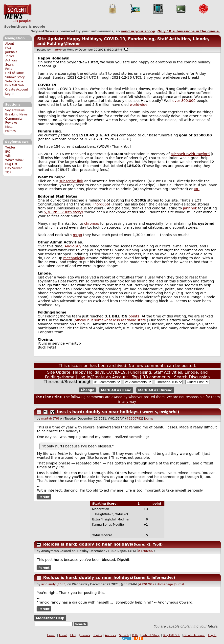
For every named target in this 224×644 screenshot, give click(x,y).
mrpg (78, 235)
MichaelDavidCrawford (190, 154)
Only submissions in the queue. (189, 31)
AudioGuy (73, 246)
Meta (9, 127)
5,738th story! (63, 212)
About (10, 44)
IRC (8, 152)
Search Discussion (192, 377)
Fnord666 (101, 204)
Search (10, 65)
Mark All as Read (116, 390)
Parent (44, 497)
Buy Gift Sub (14, 85)
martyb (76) (50, 419)
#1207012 (147, 584)
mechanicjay (74, 258)
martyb (57, 50)
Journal (149, 419)
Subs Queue (14, 81)
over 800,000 (184, 101)
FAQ (8, 48)
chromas (91, 223)
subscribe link (71, 181)
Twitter (10, 147)
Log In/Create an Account (103, 377)
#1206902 (146, 551)
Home (51, 635)
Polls (9, 69)
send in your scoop (138, 31)
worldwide (139, 105)
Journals (11, 52)
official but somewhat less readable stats (110, 320)
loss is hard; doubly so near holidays (98, 412)
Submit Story (15, 77)
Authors (11, 60)
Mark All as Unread (155, 390)
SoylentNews (17, 14)
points (134, 316)
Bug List (11, 164)
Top (135, 377)
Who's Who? (14, 160)
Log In (10, 94)
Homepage (165, 584)
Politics (10, 131)
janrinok (190, 208)
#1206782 (134, 419)
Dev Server (13, 168)
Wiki (8, 156)
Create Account (17, 90)
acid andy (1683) (54, 584)
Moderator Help (50, 618)
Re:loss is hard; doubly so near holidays (88, 544)
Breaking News (16, 114)
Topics (10, 56)
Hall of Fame (14, 73)
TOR (8, 172)
